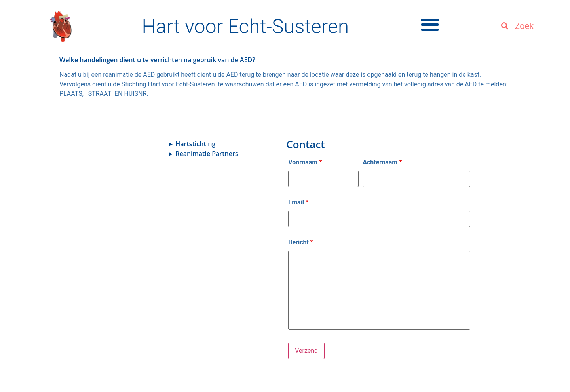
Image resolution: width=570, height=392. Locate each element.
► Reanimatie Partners (203, 154)
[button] (430, 24)
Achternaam (382, 162)
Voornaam (305, 162)
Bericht (301, 242)
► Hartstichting (191, 144)
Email (298, 202)
